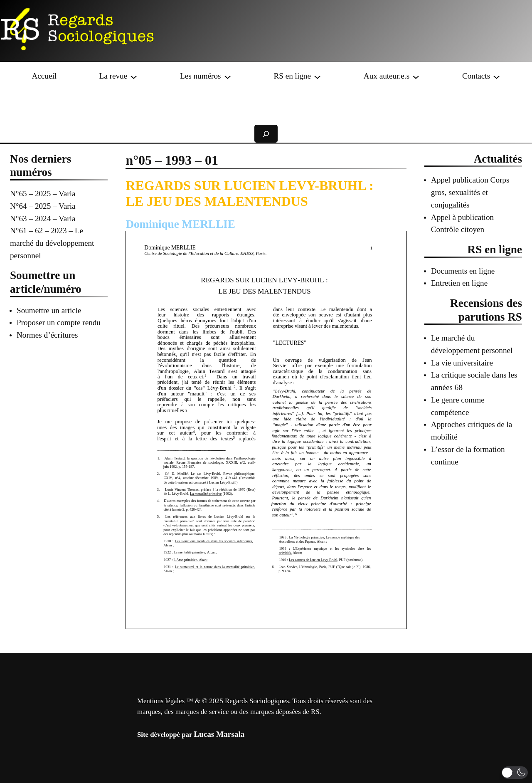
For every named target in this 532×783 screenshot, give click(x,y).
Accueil (44, 76)
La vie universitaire (462, 363)
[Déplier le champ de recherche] (266, 134)
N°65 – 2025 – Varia (43, 194)
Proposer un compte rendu (59, 322)
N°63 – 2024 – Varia (43, 219)
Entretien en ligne (459, 283)
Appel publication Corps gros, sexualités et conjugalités (470, 192)
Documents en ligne (463, 271)
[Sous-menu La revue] (134, 76)
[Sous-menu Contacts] (496, 76)
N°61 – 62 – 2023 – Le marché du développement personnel (52, 243)
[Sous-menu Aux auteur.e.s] (416, 76)
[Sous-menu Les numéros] (228, 76)
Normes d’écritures (47, 335)
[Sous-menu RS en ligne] (317, 76)
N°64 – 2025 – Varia (43, 206)
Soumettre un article (49, 310)
